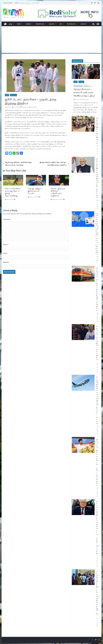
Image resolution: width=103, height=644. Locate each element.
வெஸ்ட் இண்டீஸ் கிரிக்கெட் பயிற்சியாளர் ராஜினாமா (58, 192)
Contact (83, 24)
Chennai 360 (40, 24)
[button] (13, 24)
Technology (71, 24)
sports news (34, 107)
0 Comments (24, 107)
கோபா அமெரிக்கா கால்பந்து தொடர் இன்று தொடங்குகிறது (13, 192)
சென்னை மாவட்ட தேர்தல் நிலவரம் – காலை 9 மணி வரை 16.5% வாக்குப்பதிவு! (84, 91)
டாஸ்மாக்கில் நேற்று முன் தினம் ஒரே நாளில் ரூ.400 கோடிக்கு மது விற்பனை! (97, 593)
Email (6, 253)
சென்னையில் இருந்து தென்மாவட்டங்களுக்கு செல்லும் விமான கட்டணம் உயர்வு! (97, 400)
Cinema (28, 24)
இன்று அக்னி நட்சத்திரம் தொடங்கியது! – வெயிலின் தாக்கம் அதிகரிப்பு (54, 164)
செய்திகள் (81, 82)
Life (61, 24)
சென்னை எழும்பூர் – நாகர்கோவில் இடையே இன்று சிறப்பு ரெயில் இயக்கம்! (97, 289)
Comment (7, 219)
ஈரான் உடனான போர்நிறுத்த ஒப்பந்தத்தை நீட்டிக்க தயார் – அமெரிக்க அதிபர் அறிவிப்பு (97, 528)
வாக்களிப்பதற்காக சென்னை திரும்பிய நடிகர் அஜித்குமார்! (97, 344)
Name (6, 245)
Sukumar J (87, 99)
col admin (9, 107)
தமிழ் (10, 24)
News (19, 24)
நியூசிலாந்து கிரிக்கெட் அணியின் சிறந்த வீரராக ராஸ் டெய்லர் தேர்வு (17, 164)
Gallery (52, 24)
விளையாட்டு (13, 95)
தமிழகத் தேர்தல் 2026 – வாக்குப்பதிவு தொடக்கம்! (97, 130)
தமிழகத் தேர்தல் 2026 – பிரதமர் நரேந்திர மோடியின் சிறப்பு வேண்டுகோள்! (97, 178)
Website (6, 262)
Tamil (7, 95)
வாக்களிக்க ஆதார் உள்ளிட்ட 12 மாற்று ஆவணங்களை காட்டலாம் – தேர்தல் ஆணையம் (97, 234)
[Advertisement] (51, 40)
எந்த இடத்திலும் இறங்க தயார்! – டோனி (35, 191)
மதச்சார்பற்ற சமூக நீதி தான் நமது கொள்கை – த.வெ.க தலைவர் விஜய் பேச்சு (97, 462)
